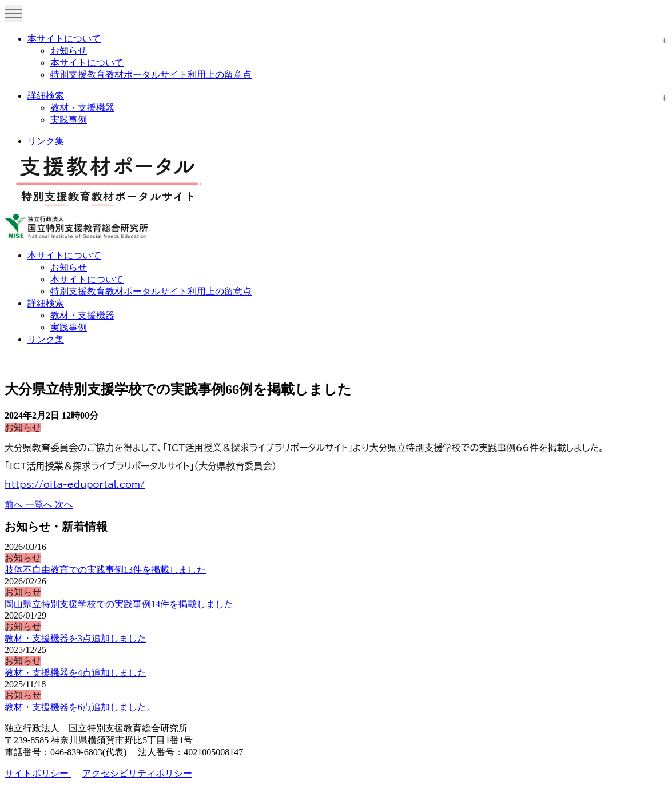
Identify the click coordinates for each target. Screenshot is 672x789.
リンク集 (46, 141)
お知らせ (69, 51)
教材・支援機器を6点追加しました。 (80, 707)
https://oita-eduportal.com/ (75, 484)
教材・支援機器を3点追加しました (75, 638)
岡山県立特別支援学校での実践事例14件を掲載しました (119, 604)
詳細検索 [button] (46, 303)
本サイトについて (64, 39)
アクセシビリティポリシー (137, 773)
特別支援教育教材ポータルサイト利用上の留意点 (151, 75)
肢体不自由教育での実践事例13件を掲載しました (105, 570)
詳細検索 (46, 96)
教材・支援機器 (82, 108)
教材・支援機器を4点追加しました (75, 673)
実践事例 (69, 120)
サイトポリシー (38, 773)
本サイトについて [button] (64, 255)
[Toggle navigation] (13, 13)
